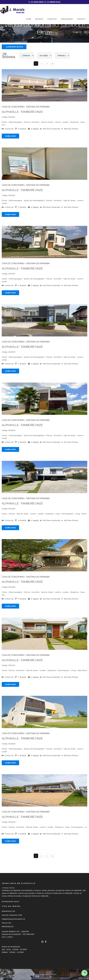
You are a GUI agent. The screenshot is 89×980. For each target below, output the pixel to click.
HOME (29, 19)
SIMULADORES (67, 19)
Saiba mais (10, 136)
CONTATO (81, 19)
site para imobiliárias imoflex (45, 974)
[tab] (44, 965)
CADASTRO (52, 19)
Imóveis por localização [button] (11, 965)
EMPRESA (39, 19)
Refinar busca (15, 47)
